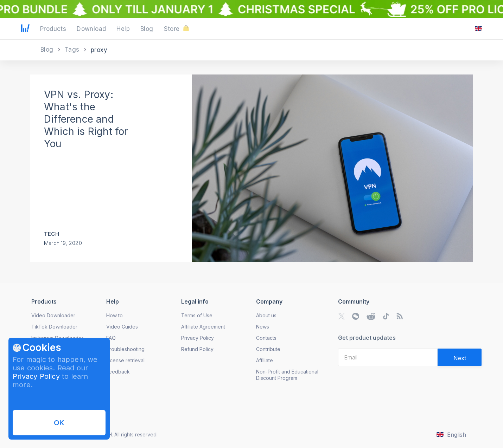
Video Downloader (53, 315)
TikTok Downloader (54, 327)
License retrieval (125, 360)
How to (114, 315)
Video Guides (122, 327)
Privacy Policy (36, 376)
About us (266, 315)
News (263, 327)
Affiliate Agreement (203, 327)
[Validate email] (460, 357)
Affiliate (265, 360)
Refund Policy (197, 349)
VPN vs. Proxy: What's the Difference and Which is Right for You (86, 119)
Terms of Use (197, 315)
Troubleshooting (125, 349)
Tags (73, 50)
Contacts (266, 338)
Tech (52, 234)
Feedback (118, 372)
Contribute (268, 349)
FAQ (111, 338)
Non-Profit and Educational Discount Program (287, 375)
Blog (48, 50)
